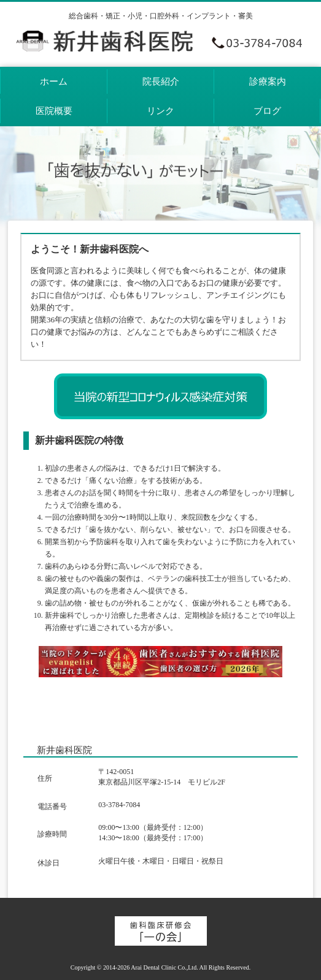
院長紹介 (161, 82)
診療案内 (268, 82)
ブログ (267, 111)
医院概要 (54, 111)
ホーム (54, 82)
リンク (160, 111)
